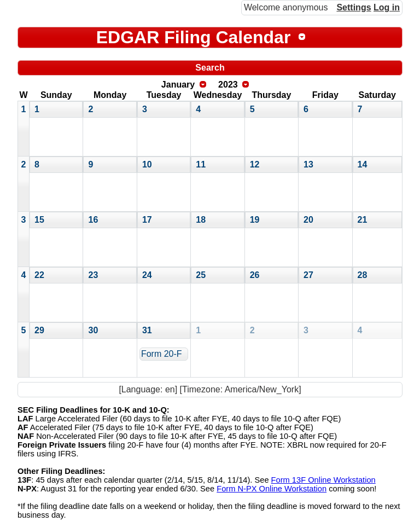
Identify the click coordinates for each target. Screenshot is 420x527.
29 (39, 330)
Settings (354, 7)
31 (147, 330)
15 (39, 220)
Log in (387, 7)
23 (93, 275)
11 (201, 164)
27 (308, 275)
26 (255, 275)
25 (201, 275)
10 (147, 164)
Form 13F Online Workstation (323, 480)
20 (308, 220)
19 (255, 220)
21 (363, 220)
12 (255, 164)
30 (93, 330)
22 (39, 275)
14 (363, 164)
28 (363, 275)
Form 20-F (162, 354)
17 (147, 220)
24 (147, 275)
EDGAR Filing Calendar (194, 37)
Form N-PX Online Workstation (272, 489)
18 (201, 220)
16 (93, 220)
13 (308, 164)
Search (210, 68)
